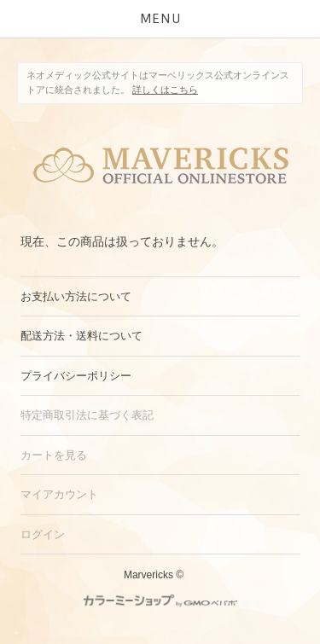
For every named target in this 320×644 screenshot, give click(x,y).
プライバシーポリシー (76, 376)
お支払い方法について (76, 296)
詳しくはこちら (165, 90)
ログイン (43, 534)
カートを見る (54, 455)
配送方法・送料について (81, 336)
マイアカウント (59, 494)
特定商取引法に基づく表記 (87, 415)
